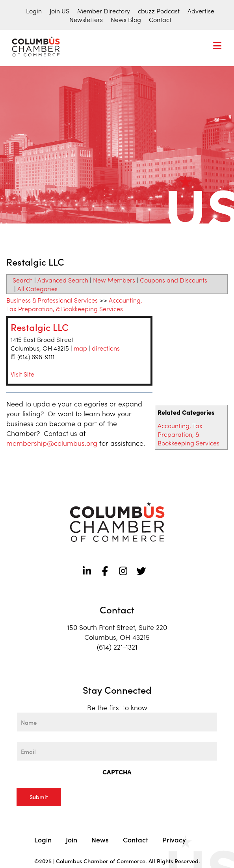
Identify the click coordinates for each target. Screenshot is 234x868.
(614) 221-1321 (117, 647)
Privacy (174, 839)
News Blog (126, 19)
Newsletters (86, 19)
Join (71, 839)
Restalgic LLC (40, 327)
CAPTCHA (117, 772)
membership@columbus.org (52, 443)
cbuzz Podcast (159, 11)
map (80, 348)
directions (106, 348)
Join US (59, 11)
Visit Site (22, 374)
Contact (160, 19)
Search (23, 280)
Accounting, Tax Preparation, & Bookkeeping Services (188, 434)
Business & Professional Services (52, 300)
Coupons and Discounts (174, 280)
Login (34, 11)
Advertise (201, 11)
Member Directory (104, 11)
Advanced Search (63, 280)
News (100, 839)
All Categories (37, 288)
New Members (114, 280)
